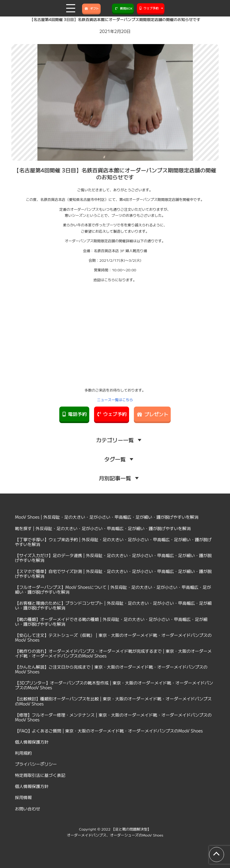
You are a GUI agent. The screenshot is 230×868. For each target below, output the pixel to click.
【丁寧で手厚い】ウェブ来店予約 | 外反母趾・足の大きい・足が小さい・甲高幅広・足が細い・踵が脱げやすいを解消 (113, 542)
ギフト (91, 8)
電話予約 (74, 414)
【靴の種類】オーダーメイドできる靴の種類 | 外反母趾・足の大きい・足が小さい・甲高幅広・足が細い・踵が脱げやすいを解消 (111, 622)
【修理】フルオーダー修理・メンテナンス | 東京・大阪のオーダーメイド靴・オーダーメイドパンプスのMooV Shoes (113, 717)
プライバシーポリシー (36, 764)
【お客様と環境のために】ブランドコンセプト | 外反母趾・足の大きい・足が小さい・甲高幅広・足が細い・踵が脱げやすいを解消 (113, 605)
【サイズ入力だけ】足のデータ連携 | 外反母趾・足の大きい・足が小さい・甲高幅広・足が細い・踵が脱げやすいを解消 (113, 558)
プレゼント (153, 414)
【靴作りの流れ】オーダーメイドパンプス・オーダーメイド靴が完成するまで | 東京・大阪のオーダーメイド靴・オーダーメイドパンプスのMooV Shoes (113, 653)
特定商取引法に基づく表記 (40, 775)
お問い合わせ (28, 809)
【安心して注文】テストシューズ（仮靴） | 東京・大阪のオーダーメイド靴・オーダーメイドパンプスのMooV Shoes (113, 637)
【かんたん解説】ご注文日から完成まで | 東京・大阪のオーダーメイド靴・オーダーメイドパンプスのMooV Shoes (111, 669)
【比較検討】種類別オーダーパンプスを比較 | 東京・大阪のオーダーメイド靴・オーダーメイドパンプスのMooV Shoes (113, 701)
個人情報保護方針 (32, 742)
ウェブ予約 (112, 414)
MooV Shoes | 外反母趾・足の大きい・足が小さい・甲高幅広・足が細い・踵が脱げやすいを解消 (107, 517)
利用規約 (23, 753)
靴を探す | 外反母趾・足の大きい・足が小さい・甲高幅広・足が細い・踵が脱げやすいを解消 (103, 528)
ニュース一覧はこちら (115, 400)
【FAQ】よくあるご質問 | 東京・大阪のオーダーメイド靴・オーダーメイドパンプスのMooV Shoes (109, 731)
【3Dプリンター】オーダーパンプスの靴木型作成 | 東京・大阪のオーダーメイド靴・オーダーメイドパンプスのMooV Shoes (114, 685)
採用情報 (23, 797)
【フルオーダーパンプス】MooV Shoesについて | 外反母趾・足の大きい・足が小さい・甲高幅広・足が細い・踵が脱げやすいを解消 (113, 589)
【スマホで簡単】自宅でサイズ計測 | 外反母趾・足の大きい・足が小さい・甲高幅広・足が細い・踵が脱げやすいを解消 (113, 574)
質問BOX (123, 8)
